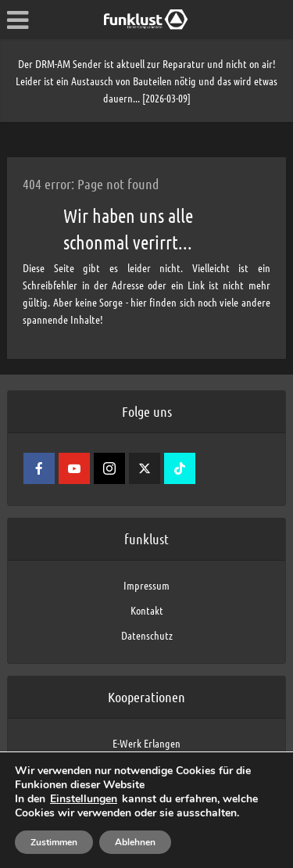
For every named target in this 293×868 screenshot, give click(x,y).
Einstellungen (84, 799)
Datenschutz (147, 635)
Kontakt (147, 610)
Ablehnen (135, 842)
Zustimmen (54, 842)
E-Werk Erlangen (146, 743)
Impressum (146, 585)
